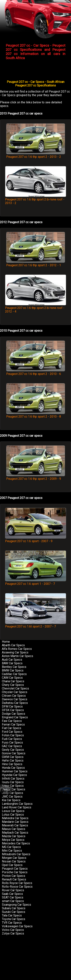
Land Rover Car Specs (17, 807)
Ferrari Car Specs (13, 724)
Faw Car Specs (12, 721)
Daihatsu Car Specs (15, 703)
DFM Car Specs (12, 706)
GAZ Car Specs (12, 746)
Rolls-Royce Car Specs (17, 887)
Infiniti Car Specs (13, 779)
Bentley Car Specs (14, 667)
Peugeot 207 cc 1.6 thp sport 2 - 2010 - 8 (36, 415)
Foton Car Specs (13, 735)
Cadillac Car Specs (14, 674)
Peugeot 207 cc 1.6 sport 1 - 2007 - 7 (36, 582)
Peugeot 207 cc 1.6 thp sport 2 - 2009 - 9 (36, 477)
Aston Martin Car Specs (18, 656)
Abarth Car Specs (13, 645)
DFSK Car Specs (13, 710)
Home (6, 642)
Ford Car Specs (12, 732)
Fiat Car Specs (12, 728)
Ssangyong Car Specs (16, 905)
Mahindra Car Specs (15, 818)
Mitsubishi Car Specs (16, 854)
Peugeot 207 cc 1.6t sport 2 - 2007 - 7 (36, 625)
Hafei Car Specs (13, 761)
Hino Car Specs (12, 764)
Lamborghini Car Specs (17, 804)
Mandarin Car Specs (15, 822)
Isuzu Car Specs (13, 782)
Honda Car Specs (13, 768)
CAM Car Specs (12, 678)
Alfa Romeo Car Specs (17, 649)
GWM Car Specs (13, 757)
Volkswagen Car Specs (17, 926)
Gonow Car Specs (14, 753)
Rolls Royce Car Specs (17, 883)
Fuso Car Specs (12, 742)
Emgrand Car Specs (15, 717)
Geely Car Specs (13, 750)
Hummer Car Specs (15, 771)
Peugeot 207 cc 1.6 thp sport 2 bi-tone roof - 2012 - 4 (36, 308)
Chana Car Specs (13, 681)
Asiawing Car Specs (15, 652)
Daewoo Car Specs (15, 699)
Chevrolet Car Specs (15, 688)
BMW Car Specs (13, 670)
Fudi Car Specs (12, 739)
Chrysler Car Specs (15, 692)
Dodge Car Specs (14, 714)
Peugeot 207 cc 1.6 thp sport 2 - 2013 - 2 (36, 155)
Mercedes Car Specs (16, 843)
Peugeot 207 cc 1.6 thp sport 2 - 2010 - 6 (36, 372)
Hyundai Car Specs (14, 775)
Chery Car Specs (13, 685)
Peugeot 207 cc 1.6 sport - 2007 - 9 (36, 539)
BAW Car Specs (12, 663)
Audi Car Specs (12, 660)
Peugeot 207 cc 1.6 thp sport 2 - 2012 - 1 (36, 263)
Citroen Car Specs (14, 696)
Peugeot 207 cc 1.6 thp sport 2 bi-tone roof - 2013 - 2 (36, 199)
